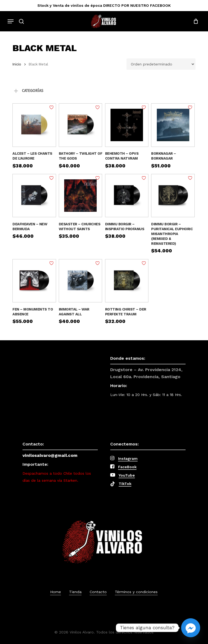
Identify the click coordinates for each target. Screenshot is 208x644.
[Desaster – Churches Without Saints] (81, 196)
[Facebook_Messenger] (191, 628)
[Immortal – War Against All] (81, 281)
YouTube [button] (127, 475)
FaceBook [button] (127, 467)
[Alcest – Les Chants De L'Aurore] (34, 125)
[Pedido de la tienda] (161, 64)
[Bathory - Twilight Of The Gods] (81, 125)
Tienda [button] (75, 592)
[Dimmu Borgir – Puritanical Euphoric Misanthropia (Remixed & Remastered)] (173, 196)
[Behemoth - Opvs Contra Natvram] (127, 125)
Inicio (17, 64)
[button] (11, 21)
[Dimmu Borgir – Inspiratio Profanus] (127, 196)
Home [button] (56, 592)
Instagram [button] (128, 458)
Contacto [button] (98, 592)
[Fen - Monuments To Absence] (34, 281)
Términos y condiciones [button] (136, 592)
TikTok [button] (125, 484)
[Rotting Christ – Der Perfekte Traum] (127, 281)
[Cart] (194, 21)
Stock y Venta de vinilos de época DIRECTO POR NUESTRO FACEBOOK (104, 5)
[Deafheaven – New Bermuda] (34, 196)
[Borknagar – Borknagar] (173, 125)
